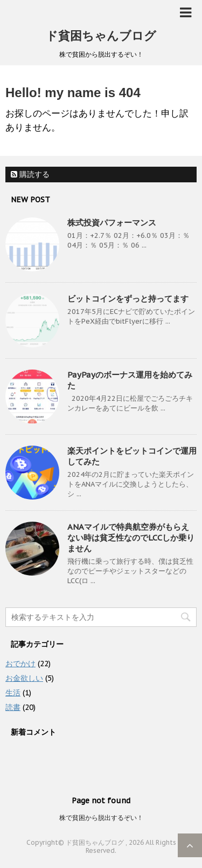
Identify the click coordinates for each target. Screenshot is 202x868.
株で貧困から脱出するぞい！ (101, 818)
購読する (30, 174)
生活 (13, 693)
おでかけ (20, 664)
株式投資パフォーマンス (112, 223)
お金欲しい (24, 678)
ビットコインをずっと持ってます (128, 299)
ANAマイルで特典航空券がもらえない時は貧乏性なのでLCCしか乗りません (131, 538)
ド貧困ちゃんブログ (101, 36)
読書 (13, 707)
